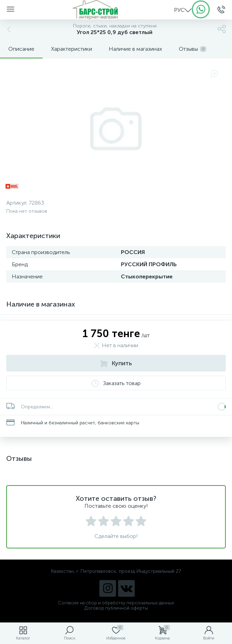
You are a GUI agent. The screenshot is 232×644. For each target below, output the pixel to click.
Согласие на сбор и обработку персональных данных (116, 603)
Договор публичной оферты (116, 608)
